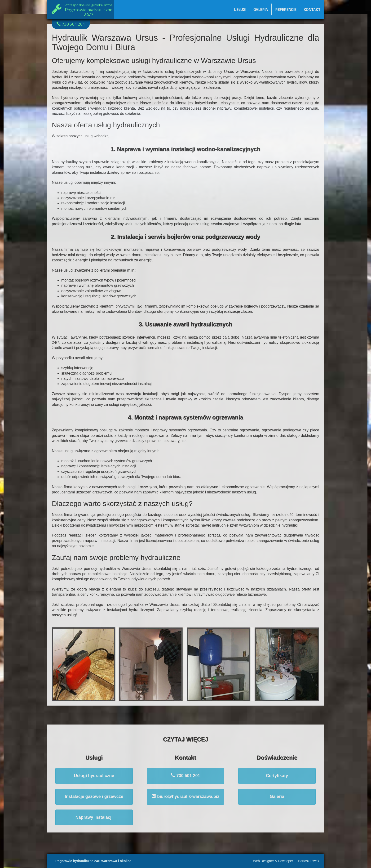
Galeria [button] (277, 796)
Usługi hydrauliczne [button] (94, 776)
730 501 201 (71, 24)
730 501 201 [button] (185, 776)
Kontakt (312, 9)
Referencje (286, 9)
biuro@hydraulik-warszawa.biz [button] (185, 796)
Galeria (261, 9)
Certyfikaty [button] (277, 776)
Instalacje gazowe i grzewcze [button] (94, 796)
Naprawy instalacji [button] (94, 817)
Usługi (240, 9)
